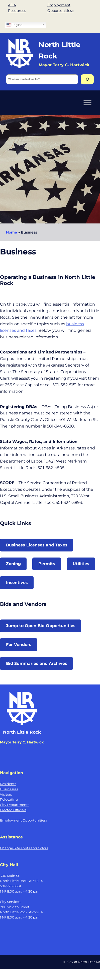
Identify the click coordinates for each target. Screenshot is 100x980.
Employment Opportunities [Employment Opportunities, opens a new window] (24, 820)
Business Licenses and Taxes (37, 545)
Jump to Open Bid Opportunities (41, 626)
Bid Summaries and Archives (37, 663)
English (14, 25)
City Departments (15, 805)
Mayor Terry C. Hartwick (22, 742)
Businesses (9, 789)
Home (12, 232)
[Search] (87, 79)
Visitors (6, 794)
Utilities (81, 564)
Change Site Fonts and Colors (24, 848)
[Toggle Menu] (87, 103)
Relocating (9, 799)
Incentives (17, 582)
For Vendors (19, 644)
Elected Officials (13, 810)
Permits (47, 564)
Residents (8, 784)
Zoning (13, 564)
